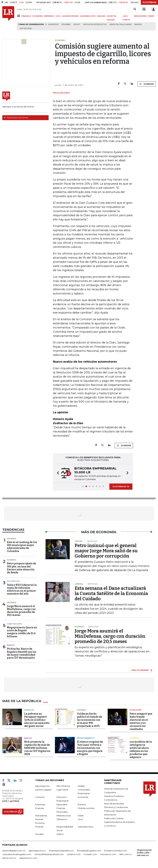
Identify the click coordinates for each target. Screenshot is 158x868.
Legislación (135, 710)
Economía (83, 797)
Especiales (62, 804)
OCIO (58, 16)
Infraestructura (64, 816)
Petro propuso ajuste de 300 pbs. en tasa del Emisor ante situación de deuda (22, 568)
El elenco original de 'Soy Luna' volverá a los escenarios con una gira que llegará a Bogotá (90, 748)
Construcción (14, 624)
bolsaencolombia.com (116, 851)
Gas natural (26, 28)
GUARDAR (147, 84)
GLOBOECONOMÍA (70, 16)
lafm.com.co (126, 854)
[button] (57, 473)
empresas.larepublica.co (61, 851)
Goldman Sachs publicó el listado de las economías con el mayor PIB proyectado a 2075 (90, 720)
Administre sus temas (16, 118)
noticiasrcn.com (108, 854)
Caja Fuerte (62, 790)
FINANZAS (26, 16)
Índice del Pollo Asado (121, 24)
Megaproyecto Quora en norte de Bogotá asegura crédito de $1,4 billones (22, 632)
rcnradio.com (90, 854)
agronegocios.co (37, 851)
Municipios (53, 24)
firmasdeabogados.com (89, 851)
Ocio (80, 819)
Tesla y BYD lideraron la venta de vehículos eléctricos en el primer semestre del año (22, 589)
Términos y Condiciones (116, 807)
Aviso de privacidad (114, 804)
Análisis (81, 786)
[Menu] (19, 16)
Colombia (66, 24)
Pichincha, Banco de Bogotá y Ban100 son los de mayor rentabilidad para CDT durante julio (22, 653)
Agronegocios (42, 786)
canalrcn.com (74, 854)
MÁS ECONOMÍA (140, 670)
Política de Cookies (114, 818)
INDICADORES (140, 16)
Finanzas (39, 808)
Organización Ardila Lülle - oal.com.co (144, 853)
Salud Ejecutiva (85, 827)
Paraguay (29, 710)
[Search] (135, 9)
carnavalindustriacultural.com (49, 854)
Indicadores (41, 816)
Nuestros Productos (114, 796)
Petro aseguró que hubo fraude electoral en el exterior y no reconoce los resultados (141, 721)
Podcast (39, 827)
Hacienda (11, 539)
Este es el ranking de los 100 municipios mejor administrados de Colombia (22, 547)
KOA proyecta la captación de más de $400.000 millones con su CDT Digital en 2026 (37, 748)
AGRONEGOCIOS (88, 16)
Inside (81, 816)
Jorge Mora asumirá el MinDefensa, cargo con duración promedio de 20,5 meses (21, 611)
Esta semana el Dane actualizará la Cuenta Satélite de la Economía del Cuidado (111, 593)
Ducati (77, 24)
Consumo (40, 797)
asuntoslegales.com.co (14, 851)
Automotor (13, 581)
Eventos (82, 804)
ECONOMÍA (38, 16)
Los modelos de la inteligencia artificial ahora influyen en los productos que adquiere (141, 749)
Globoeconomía (86, 808)
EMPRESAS (49, 16)
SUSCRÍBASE (149, 2)
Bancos (138, 24)
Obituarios (62, 819)
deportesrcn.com (28, 858)
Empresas (40, 804)
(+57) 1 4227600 (11, 801)
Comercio (135, 738)
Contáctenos (111, 800)
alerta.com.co (9, 858)
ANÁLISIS (101, 16)
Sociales (39, 834)
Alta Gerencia (63, 786)
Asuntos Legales (43, 790)
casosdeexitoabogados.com (17, 854)
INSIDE (151, 16)
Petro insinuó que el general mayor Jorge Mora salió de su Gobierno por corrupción (106, 551)
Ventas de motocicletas (95, 24)
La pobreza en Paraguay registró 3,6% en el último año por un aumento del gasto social (37, 720)
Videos (60, 834)
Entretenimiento (86, 738)
